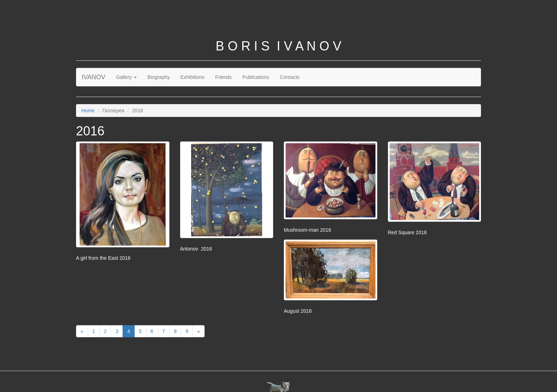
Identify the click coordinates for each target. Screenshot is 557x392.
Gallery (126, 77)
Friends (224, 77)
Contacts (290, 77)
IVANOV (94, 77)
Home (88, 111)
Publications (256, 77)
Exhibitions (193, 77)
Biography (159, 77)
